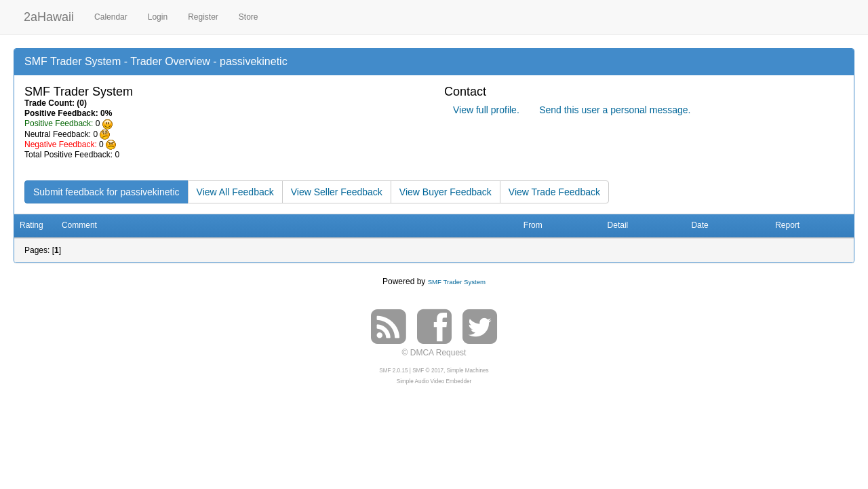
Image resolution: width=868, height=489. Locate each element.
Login (158, 17)
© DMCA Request (434, 353)
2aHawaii (49, 15)
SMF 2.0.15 (393, 371)
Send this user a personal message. (615, 110)
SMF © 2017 (428, 371)
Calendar (111, 17)
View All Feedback (235, 192)
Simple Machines (468, 371)
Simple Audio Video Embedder (434, 382)
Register (203, 17)
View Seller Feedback (337, 192)
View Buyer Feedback (446, 192)
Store (249, 17)
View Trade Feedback (554, 192)
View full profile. (486, 110)
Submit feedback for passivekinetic (106, 192)
